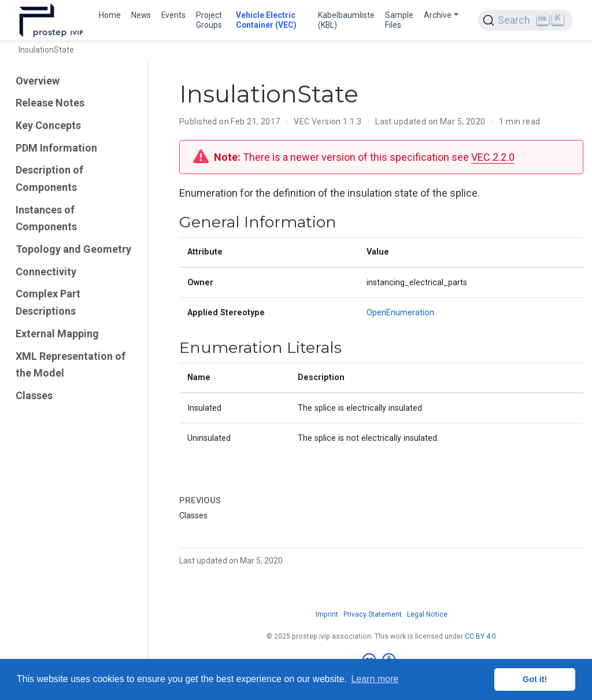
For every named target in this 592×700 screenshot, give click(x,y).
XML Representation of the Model (71, 365)
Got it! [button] (535, 679)
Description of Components (49, 178)
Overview (38, 81)
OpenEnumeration (400, 313)
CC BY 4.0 (480, 636)
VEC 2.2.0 (493, 157)
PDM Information (56, 148)
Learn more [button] (375, 679)
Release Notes (50, 103)
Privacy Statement (373, 614)
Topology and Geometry (73, 249)
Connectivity (46, 272)
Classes (34, 395)
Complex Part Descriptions (48, 302)
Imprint (327, 614)
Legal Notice (427, 614)
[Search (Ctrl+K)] (526, 20)
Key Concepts (48, 125)
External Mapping (57, 334)
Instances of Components (46, 218)
